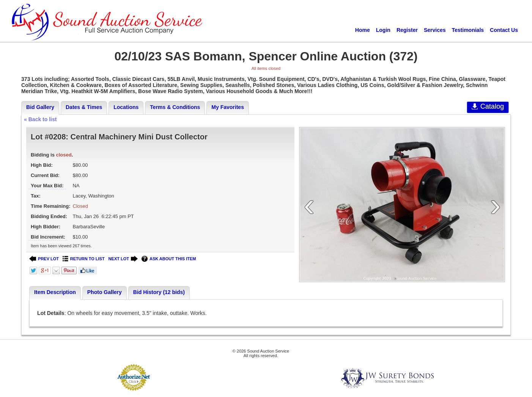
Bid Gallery (40, 107)
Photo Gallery (105, 292)
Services (435, 30)
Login (383, 30)
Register (407, 30)
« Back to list (40, 119)
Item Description (55, 292)
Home (363, 30)
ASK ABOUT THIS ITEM (169, 259)
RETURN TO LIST (84, 259)
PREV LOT (44, 259)
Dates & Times (84, 107)
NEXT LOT (123, 259)
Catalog (488, 106)
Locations (126, 107)
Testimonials (468, 30)
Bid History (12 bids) (159, 292)
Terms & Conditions (175, 107)
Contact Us (504, 30)
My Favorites (228, 107)
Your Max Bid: (47, 186)
